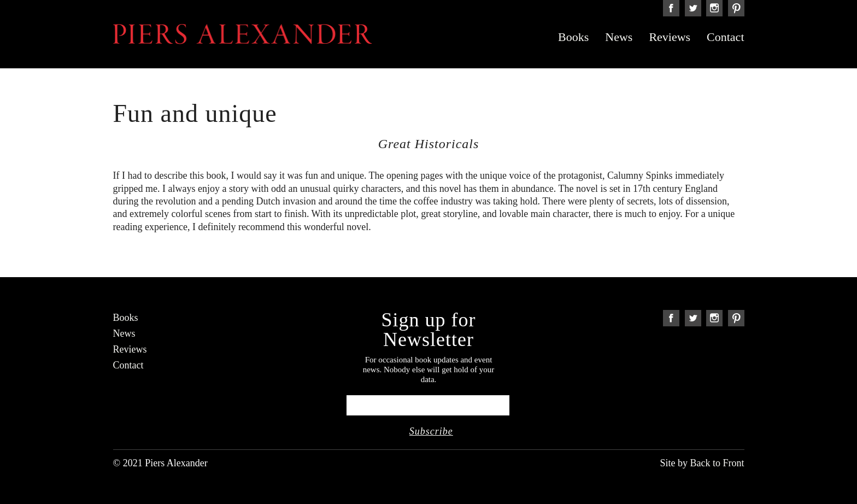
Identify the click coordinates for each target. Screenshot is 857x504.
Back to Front (717, 463)
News (619, 37)
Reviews (670, 37)
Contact (725, 37)
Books (573, 37)
